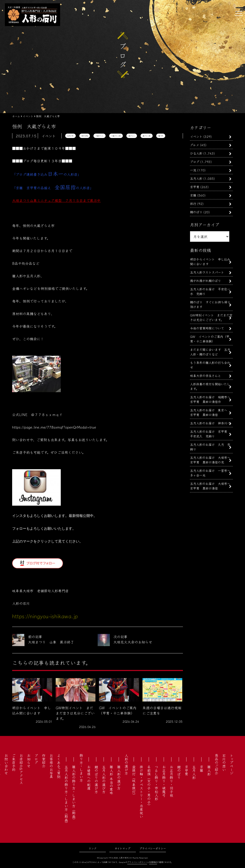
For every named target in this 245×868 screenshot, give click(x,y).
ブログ (195, 162)
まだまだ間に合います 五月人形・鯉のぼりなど (210, 352)
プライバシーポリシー (153, 848)
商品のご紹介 (217, 764)
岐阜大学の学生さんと (205, 375)
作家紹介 (44, 761)
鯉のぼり (196, 212)
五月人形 (70, 136)
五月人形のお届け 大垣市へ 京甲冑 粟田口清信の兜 (212, 460)
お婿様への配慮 (89, 777)
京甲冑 (195, 187)
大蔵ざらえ (100, 136)
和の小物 (85, 136)
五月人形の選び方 (104, 779)
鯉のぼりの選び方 (96, 779)
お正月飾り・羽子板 (171, 781)
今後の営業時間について (207, 328)
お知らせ (29, 761)
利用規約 (153, 862)
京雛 (193, 195)
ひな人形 (196, 153)
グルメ (195, 145)
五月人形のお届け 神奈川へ (210, 423)
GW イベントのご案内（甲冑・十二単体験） (210, 339)
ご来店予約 (14, 762)
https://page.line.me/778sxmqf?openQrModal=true (54, 427)
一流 (193, 170)
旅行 (193, 203)
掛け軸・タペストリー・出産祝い (141, 792)
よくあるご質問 (59, 766)
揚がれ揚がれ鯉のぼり (205, 281)
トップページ (232, 764)
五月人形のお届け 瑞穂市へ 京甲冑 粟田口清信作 (212, 399)
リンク (93, 848)
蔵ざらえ (132, 136)
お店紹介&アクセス (21, 769)
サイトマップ (123, 848)
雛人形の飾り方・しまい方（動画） (74, 793)
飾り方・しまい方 (81, 768)
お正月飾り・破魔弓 (164, 781)
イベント (196, 136)
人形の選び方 (126, 764)
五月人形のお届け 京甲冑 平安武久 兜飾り (210, 434)
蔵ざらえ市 (147, 136)
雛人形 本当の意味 (111, 780)
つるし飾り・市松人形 (156, 783)
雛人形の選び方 (119, 777)
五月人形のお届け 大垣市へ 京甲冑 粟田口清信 (212, 486)
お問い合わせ (6, 764)
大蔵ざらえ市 (116, 136)
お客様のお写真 (51, 766)
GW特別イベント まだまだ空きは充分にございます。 (211, 317)
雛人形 (161, 136)
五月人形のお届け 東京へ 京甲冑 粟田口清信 (210, 412)
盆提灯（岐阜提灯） (134, 781)
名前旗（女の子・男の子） (149, 786)
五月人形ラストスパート (207, 272)
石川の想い (224, 762)
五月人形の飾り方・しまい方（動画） (66, 795)
